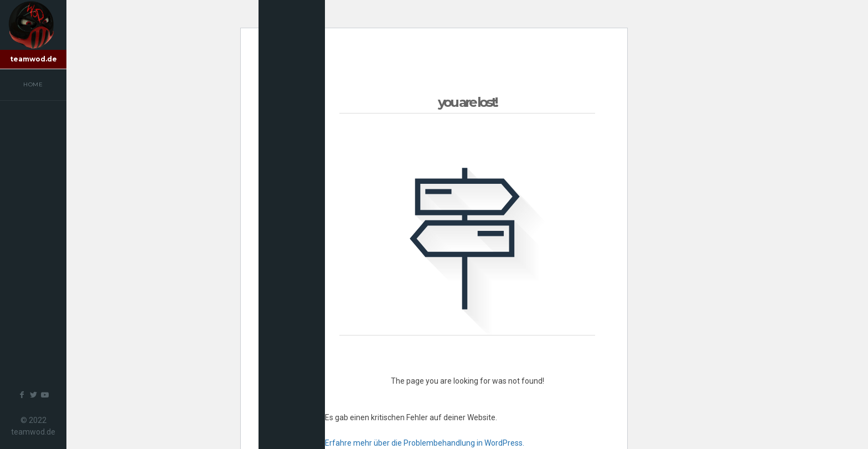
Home (33, 84)
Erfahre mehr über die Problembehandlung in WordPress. (425, 443)
